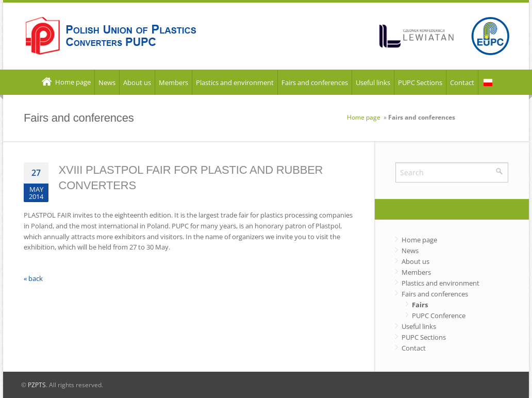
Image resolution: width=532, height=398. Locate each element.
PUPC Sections (420, 82)
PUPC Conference (439, 316)
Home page (65, 82)
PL (488, 83)
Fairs (420, 305)
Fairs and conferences (315, 82)
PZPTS (37, 385)
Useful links (373, 82)
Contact (462, 82)
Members (173, 82)
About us (137, 82)
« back (33, 278)
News (107, 82)
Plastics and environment (235, 82)
